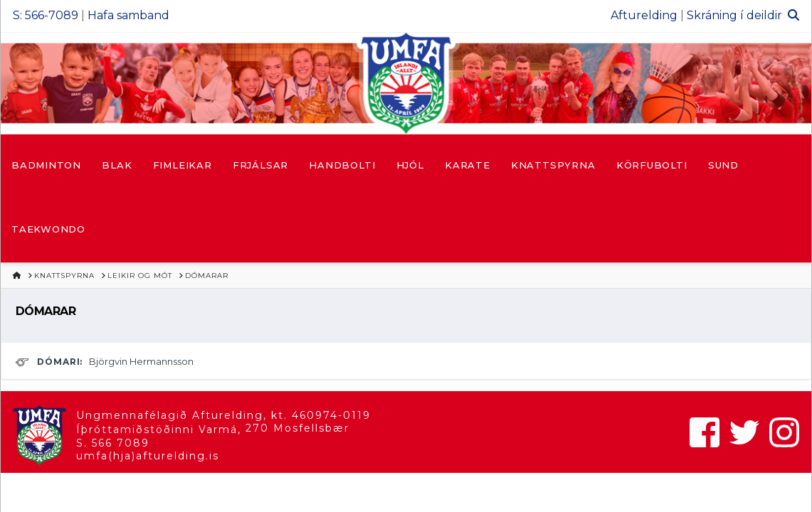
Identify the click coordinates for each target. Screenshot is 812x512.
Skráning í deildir (734, 15)
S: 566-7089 (46, 15)
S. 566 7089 (113, 443)
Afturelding (644, 15)
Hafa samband (128, 15)
